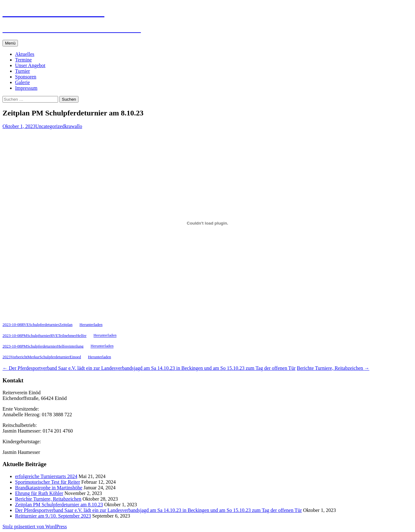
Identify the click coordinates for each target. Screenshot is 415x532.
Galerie (22, 82)
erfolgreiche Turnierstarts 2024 (46, 476)
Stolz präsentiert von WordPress (35, 527)
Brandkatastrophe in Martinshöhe (49, 488)
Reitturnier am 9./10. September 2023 (53, 516)
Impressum (26, 88)
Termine (23, 60)
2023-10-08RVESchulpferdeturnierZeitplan (38, 325)
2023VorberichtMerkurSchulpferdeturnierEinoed (42, 357)
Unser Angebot (30, 65)
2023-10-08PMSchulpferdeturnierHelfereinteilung (43, 346)
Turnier (22, 71)
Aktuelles (25, 54)
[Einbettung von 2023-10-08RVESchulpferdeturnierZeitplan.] (207, 223)
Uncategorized (50, 126)
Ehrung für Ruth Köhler (39, 493)
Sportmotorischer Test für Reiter (48, 482)
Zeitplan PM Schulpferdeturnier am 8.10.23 (59, 505)
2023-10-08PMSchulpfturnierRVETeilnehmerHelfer (44, 336)
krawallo (73, 126)
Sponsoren (26, 77)
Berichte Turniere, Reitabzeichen (333, 368)
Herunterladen (91, 325)
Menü (10, 43)
